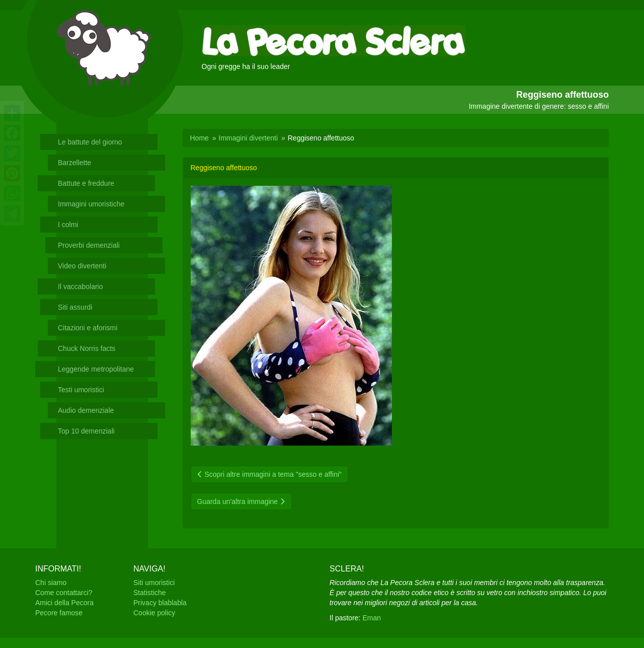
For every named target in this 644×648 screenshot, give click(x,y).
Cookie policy (154, 613)
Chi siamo (51, 583)
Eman (372, 618)
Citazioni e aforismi (88, 328)
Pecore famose (59, 613)
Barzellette (74, 163)
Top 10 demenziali (86, 431)
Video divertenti (82, 266)
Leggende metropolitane (96, 369)
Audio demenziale (86, 410)
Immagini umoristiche (91, 204)
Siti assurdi (75, 307)
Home (199, 138)
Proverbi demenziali (89, 245)
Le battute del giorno (90, 142)
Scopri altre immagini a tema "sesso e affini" (270, 474)
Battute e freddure (86, 183)
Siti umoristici (154, 583)
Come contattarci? (64, 593)
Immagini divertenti (249, 138)
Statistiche (150, 593)
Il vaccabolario (80, 286)
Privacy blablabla (160, 603)
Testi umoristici (81, 390)
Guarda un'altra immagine (242, 501)
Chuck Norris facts (87, 348)
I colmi (68, 225)
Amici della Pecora (64, 603)
